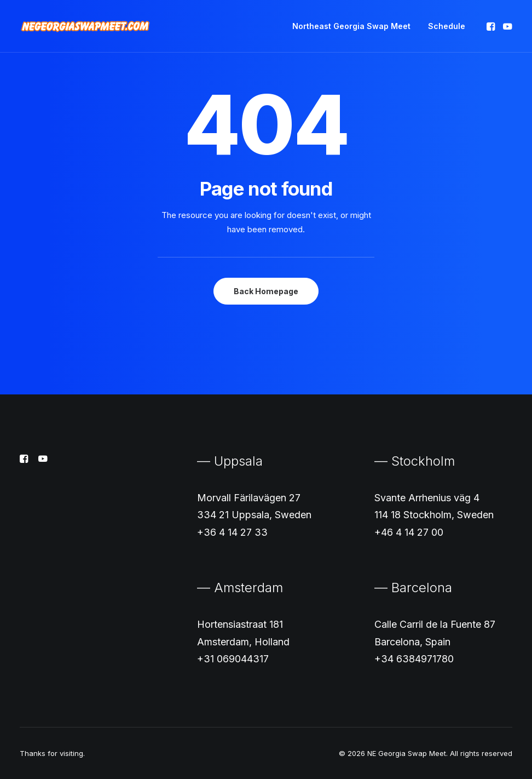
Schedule (447, 26)
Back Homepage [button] (266, 291)
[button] (492, 26)
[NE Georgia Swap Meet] (85, 26)
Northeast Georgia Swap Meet (351, 26)
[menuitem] (351, 26)
